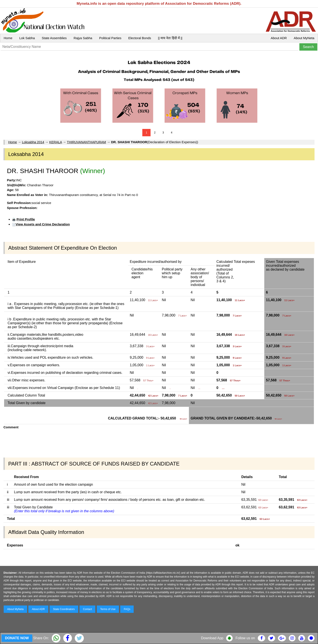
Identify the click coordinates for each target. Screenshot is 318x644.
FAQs (127, 609)
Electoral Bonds (140, 38)
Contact (87, 609)
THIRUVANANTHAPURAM (87, 142)
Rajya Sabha (83, 38)
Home (8, 38)
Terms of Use (108, 609)
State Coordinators (64, 609)
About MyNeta (304, 38)
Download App (212, 638)
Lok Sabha (27, 38)
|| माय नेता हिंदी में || (170, 38)
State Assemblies (54, 38)
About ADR (279, 38)
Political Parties (110, 38)
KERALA (55, 142)
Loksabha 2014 (33, 142)
